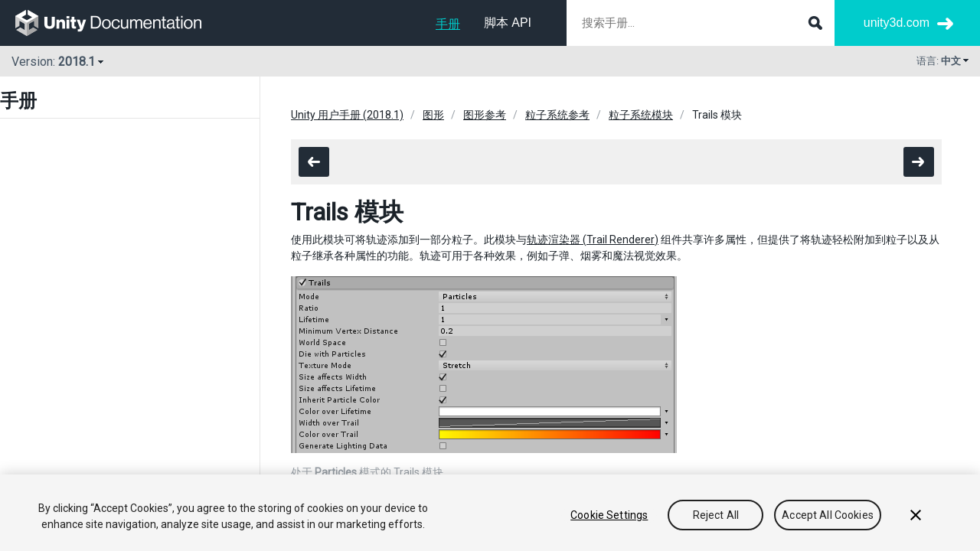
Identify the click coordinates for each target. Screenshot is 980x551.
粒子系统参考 (557, 115)
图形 (433, 115)
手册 (448, 24)
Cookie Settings (609, 515)
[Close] (916, 515)
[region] (490, 513)
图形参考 (485, 115)
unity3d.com (897, 23)
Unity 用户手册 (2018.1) (347, 115)
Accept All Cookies (828, 515)
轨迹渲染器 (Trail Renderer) (593, 240)
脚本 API (508, 23)
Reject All (716, 515)
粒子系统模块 (641, 115)
